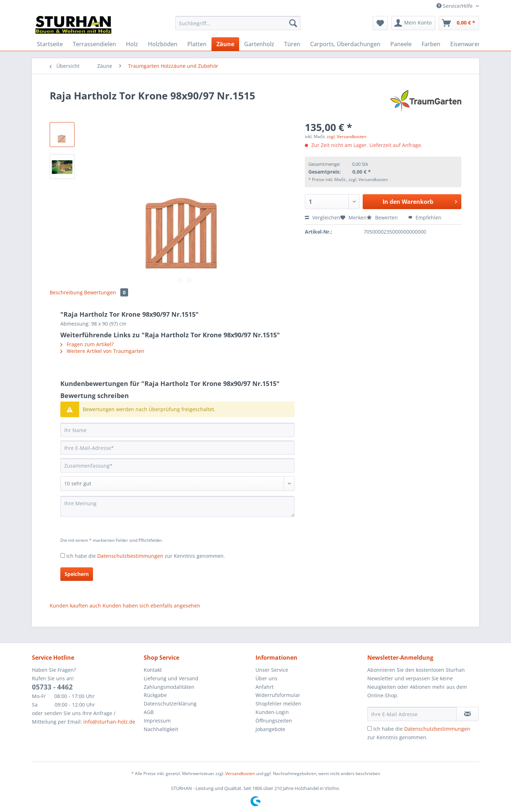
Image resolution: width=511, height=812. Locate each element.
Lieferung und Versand (171, 678)
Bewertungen (106, 292)
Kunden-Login (272, 712)
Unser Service (272, 670)
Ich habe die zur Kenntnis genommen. (146, 556)
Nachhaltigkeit (161, 729)
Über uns (267, 678)
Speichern (77, 574)
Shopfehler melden (278, 704)
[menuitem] (238, 26)
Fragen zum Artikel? (87, 344)
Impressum (157, 721)
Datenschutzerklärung (170, 704)
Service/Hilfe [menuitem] (455, 6)
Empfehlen (425, 217)
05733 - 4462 (52, 687)
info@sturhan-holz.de (109, 722)
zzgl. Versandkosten (347, 137)
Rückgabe (155, 695)
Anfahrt (265, 687)
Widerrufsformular (278, 695)
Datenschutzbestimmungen (130, 556)
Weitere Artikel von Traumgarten (102, 351)
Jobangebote (270, 729)
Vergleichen (323, 217)
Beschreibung (66, 292)
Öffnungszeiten (274, 721)
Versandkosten (240, 773)
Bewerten (383, 217)
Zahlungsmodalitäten (169, 687)
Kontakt (153, 670)
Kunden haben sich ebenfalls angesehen (151, 606)
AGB (149, 712)
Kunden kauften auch (75, 606)
